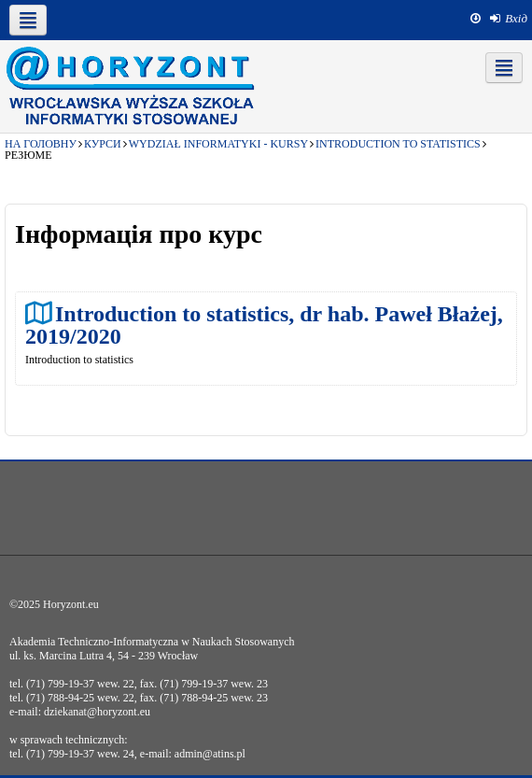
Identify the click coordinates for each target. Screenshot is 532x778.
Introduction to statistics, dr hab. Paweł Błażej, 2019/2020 (264, 325)
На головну (41, 144)
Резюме (28, 155)
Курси (103, 144)
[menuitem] (509, 19)
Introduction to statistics (398, 144)
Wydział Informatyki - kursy (218, 144)
